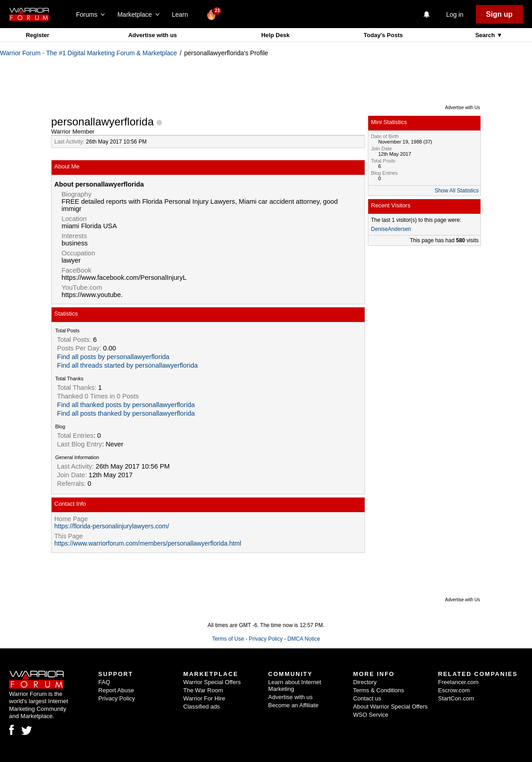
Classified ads (202, 707)
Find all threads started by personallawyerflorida (127, 365)
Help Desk (275, 35)
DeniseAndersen (391, 229)
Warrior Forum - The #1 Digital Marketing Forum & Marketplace (88, 53)
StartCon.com (456, 698)
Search (486, 35)
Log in (455, 14)
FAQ (104, 682)
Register (38, 35)
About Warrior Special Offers (391, 707)
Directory (365, 682)
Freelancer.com (458, 682)
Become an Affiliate (293, 705)
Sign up (499, 14)
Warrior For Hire (204, 698)
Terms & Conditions (379, 690)
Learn (183, 14)
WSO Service (371, 715)
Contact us (367, 698)
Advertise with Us (463, 108)
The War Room (203, 690)
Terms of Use (228, 639)
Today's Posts (383, 35)
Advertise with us (152, 35)
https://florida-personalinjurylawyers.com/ (112, 526)
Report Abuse (116, 690)
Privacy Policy (266, 639)
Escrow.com (454, 690)
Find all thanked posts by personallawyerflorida (126, 405)
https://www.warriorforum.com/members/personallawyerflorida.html (148, 543)
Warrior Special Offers (212, 682)
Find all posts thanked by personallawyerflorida (126, 413)
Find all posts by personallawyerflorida (113, 357)
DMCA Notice (304, 639)
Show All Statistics (457, 191)
